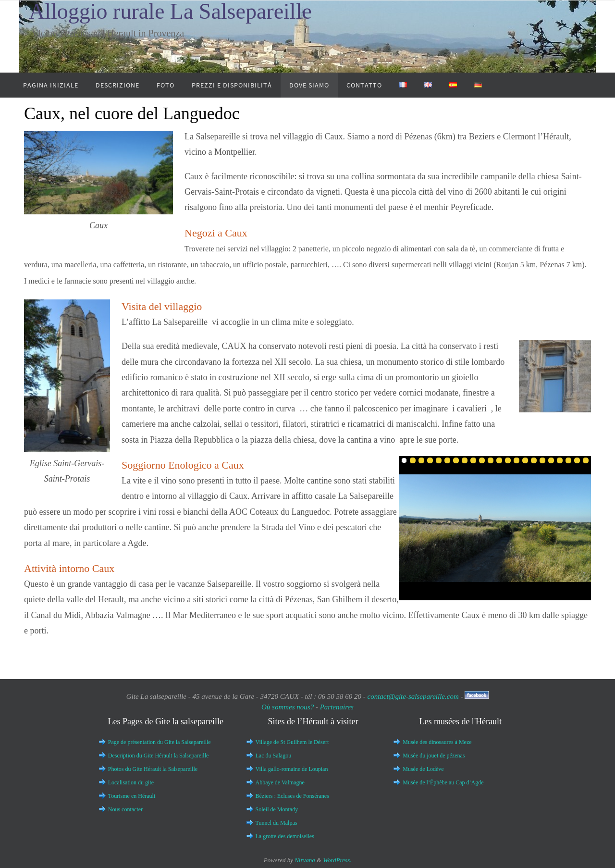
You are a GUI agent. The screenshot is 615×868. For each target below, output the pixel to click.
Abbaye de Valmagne (280, 782)
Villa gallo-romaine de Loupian (292, 769)
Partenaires (337, 707)
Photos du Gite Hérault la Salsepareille (153, 769)
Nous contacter (125, 809)
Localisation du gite (131, 782)
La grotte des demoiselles (285, 836)
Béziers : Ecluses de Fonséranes (292, 796)
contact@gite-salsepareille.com (413, 696)
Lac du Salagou (274, 756)
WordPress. (337, 860)
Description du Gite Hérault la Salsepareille (159, 756)
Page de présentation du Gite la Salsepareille (160, 742)
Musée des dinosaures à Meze (437, 742)
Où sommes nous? (289, 707)
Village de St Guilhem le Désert (292, 742)
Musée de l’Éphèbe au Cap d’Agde (443, 782)
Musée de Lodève (423, 769)
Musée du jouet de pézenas (434, 756)
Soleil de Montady (277, 809)
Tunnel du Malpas (277, 823)
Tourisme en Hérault (132, 796)
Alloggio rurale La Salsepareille (170, 11)
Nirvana (305, 860)
